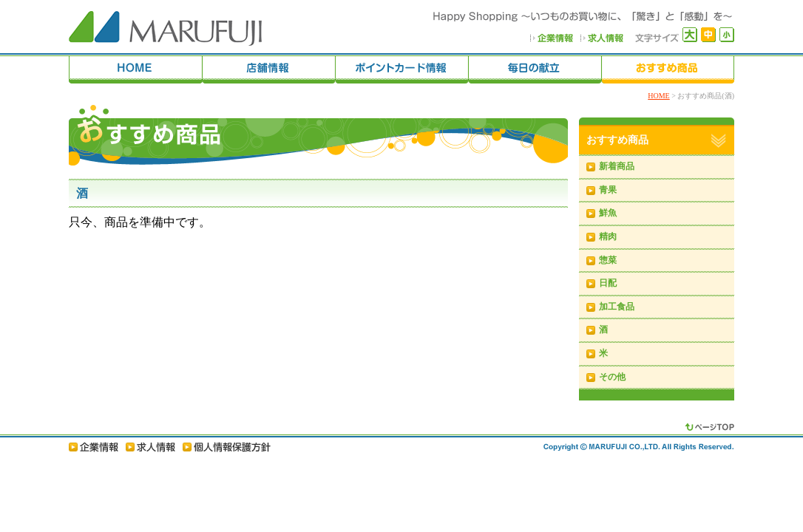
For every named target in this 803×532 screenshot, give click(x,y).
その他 (612, 377)
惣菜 (608, 260)
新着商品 (617, 166)
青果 (608, 190)
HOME (658, 96)
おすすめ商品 (617, 140)
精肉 (608, 236)
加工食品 (617, 307)
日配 (608, 283)
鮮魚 (608, 213)
